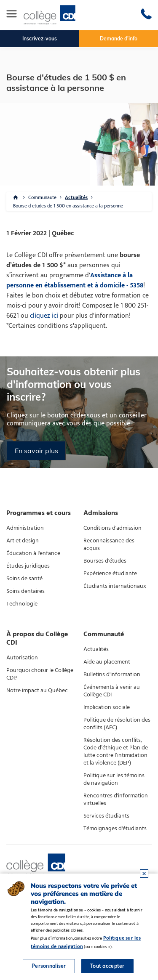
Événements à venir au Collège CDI (112, 691)
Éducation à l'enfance (33, 553)
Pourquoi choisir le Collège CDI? (40, 674)
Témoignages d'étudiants (115, 829)
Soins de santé (24, 579)
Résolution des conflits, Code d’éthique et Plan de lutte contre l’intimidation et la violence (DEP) (116, 752)
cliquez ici (44, 316)
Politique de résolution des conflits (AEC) (117, 724)
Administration (25, 528)
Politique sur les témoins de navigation (114, 779)
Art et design (23, 541)
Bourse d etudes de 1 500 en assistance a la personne (68, 206)
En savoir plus (36, 451)
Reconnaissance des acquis (109, 544)
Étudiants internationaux (115, 586)
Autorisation (22, 658)
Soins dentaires (25, 591)
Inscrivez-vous (40, 39)
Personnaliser (49, 966)
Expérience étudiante (110, 574)
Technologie (22, 604)
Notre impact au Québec (37, 691)
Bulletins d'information (112, 675)
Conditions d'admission (112, 528)
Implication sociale (107, 707)
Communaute (42, 197)
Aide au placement (107, 662)
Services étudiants (106, 816)
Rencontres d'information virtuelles (116, 799)
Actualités (76, 197)
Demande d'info (119, 39)
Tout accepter (107, 966)
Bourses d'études (105, 561)
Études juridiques (28, 566)
